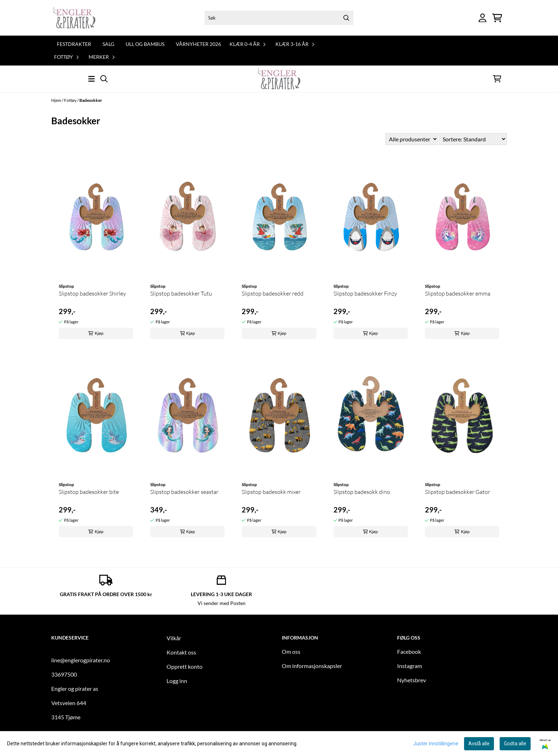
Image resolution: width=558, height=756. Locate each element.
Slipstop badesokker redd (273, 293)
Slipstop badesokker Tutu (181, 293)
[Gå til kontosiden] (483, 18)
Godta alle (515, 744)
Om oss (291, 651)
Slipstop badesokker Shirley (92, 293)
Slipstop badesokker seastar (184, 492)
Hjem (57, 100)
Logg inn (177, 681)
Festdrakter (74, 44)
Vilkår (174, 638)
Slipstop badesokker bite (89, 492)
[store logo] (74, 18)
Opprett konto (185, 666)
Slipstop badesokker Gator (457, 492)
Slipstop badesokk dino (362, 492)
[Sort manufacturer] (412, 139)
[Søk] (279, 18)
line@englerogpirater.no (81, 660)
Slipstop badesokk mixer (271, 492)
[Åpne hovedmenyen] (91, 79)
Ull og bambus (145, 44)
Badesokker (91, 100)
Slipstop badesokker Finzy (365, 293)
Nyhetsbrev (412, 680)
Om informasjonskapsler (312, 666)
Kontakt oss (181, 652)
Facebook (409, 651)
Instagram (410, 666)
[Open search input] (104, 79)
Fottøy (71, 100)
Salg (108, 44)
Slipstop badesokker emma (458, 293)
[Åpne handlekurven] (497, 18)
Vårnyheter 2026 (198, 44)
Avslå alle (479, 744)
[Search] (346, 18)
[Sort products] (473, 139)
